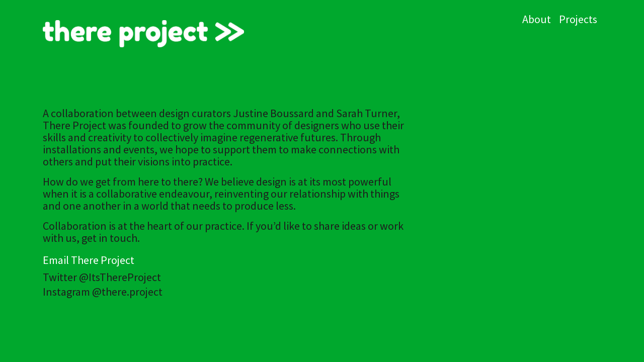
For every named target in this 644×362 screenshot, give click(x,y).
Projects (578, 19)
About (537, 19)
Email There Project (89, 260)
